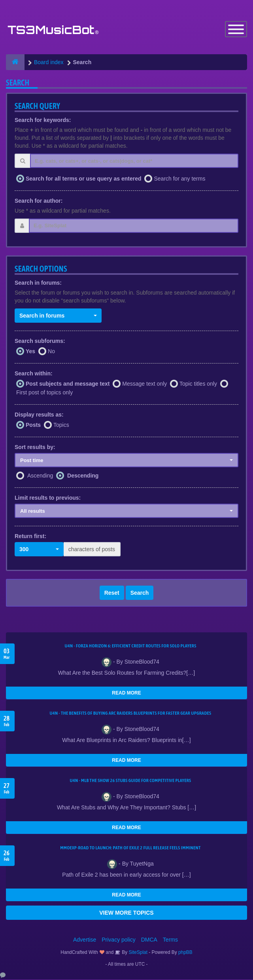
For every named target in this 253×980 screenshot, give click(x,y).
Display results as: (39, 415)
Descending (83, 476)
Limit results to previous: (48, 498)
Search (140, 593)
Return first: (30, 537)
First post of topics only (44, 392)
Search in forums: (38, 283)
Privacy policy (119, 940)
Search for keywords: (43, 120)
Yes (30, 352)
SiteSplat (137, 953)
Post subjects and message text (68, 384)
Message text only (144, 384)
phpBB (185, 953)
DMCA (149, 940)
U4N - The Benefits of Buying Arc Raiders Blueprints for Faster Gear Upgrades (131, 714)
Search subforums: (40, 341)
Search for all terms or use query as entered (84, 179)
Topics (61, 425)
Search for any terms (179, 179)
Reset (112, 593)
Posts (33, 425)
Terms (170, 940)
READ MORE (126, 693)
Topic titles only (198, 384)
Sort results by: (35, 447)
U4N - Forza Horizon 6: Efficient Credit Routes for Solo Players (130, 646)
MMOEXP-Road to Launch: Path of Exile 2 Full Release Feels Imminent (130, 848)
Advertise (85, 940)
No (51, 352)
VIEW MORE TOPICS (126, 913)
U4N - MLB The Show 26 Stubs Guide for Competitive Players (130, 781)
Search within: (34, 374)
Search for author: (39, 201)
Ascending (40, 476)
